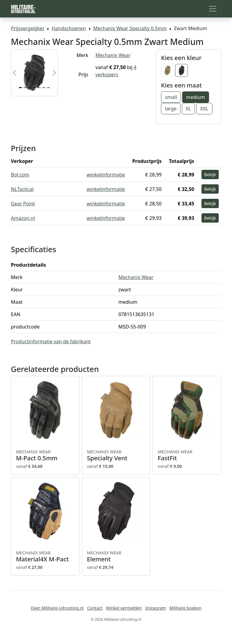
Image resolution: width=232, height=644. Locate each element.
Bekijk (210, 174)
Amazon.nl (23, 218)
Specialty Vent (116, 455)
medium (196, 97)
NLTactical (22, 189)
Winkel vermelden (124, 608)
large (171, 109)
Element (116, 557)
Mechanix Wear (113, 55)
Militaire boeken (185, 608)
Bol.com (20, 175)
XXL (204, 109)
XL (188, 109)
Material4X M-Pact (45, 557)
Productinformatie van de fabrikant (51, 341)
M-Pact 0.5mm (45, 455)
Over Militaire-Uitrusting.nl (57, 608)
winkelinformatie (106, 175)
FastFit (187, 455)
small (171, 97)
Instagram (156, 608)
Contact (95, 608)
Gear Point (23, 204)
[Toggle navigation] (213, 9)
